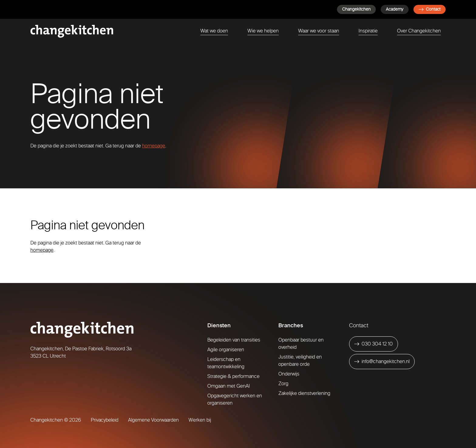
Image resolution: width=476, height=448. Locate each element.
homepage (154, 146)
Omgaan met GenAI (229, 386)
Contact (430, 9)
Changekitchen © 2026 (56, 420)
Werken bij (200, 420)
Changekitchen (356, 9)
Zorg (283, 384)
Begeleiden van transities (234, 340)
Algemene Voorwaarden (153, 420)
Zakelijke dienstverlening (304, 393)
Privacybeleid (105, 420)
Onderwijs (289, 374)
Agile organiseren (226, 350)
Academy (395, 9)
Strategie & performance (233, 376)
